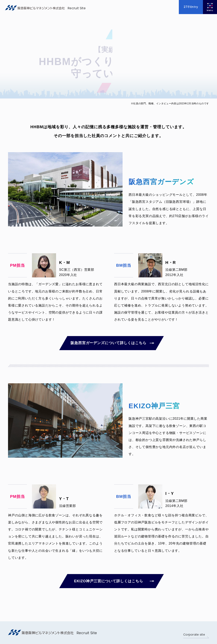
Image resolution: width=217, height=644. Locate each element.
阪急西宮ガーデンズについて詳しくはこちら (108, 343)
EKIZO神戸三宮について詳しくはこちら (108, 581)
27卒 (191, 7)
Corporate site (193, 635)
